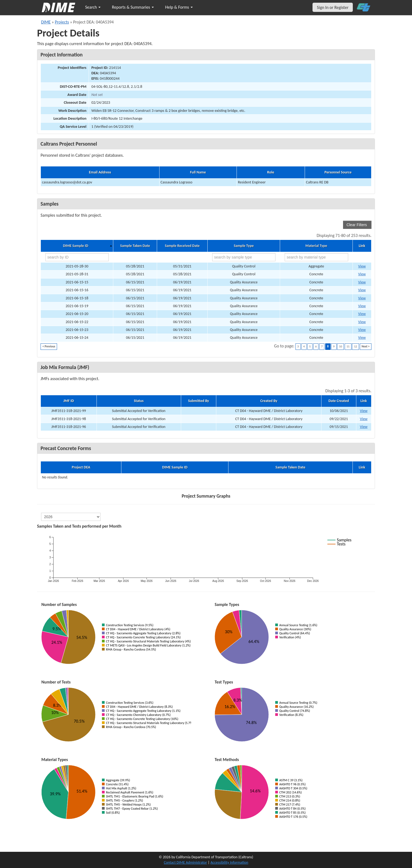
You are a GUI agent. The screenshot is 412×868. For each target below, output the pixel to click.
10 (340, 346)
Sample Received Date (182, 246)
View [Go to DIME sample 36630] (362, 266)
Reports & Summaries (133, 7)
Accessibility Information (229, 862)
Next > (366, 346)
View (364, 411)
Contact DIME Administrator (185, 862)
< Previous (49, 346)
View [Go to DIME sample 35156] (362, 306)
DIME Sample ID (76, 246)
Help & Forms (179, 7)
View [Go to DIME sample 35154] (362, 298)
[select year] (71, 517)
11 (348, 346)
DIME (46, 22)
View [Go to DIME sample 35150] (362, 282)
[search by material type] (316, 257)
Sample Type (244, 246)
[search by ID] (77, 257)
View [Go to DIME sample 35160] (362, 330)
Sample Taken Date (135, 246)
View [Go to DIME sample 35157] (362, 314)
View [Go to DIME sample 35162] (362, 338)
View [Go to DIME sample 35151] (362, 290)
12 (355, 346)
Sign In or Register (333, 7)
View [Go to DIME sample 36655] (362, 274)
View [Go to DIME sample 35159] (362, 322)
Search (93, 7)
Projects (62, 22)
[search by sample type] (244, 257)
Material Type (316, 246)
